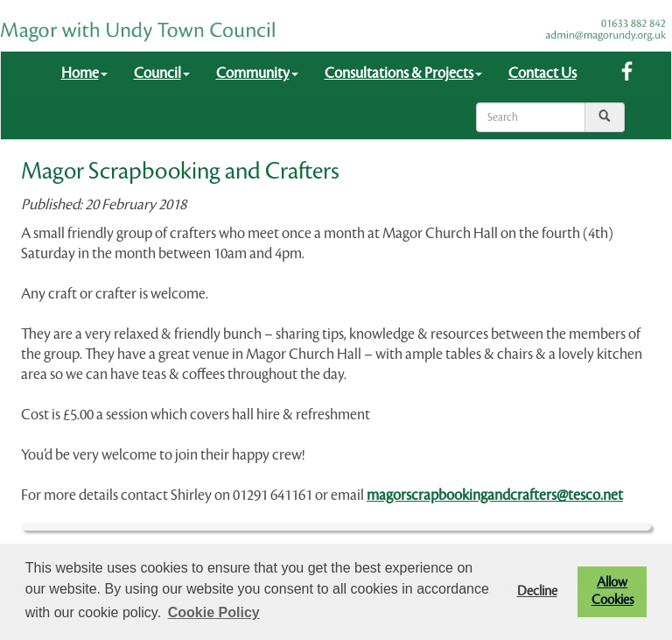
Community (257, 73)
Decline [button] (537, 591)
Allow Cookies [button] (612, 591)
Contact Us (542, 73)
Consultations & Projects (403, 73)
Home (84, 73)
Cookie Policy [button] (214, 612)
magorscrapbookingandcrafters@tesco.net (495, 495)
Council (162, 73)
